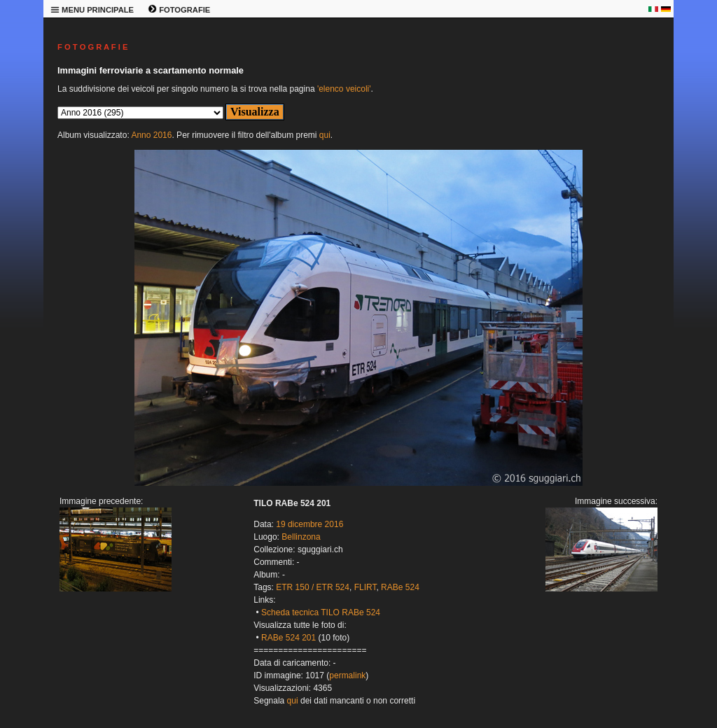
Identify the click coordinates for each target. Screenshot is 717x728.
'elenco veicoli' (344, 89)
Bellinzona (301, 537)
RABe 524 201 (288, 638)
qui (325, 135)
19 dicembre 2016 (309, 524)
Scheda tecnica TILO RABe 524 (321, 612)
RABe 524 (400, 587)
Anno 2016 (151, 135)
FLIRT (366, 587)
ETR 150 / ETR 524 (313, 587)
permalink (347, 675)
